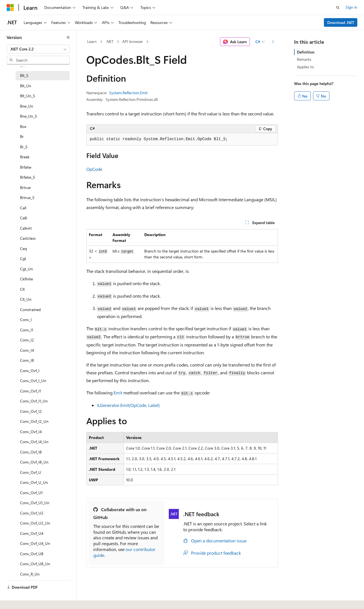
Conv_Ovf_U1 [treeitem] (31, 493)
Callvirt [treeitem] (26, 228)
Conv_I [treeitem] (26, 320)
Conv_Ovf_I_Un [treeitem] (33, 381)
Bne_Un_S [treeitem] (29, 116)
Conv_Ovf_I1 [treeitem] (30, 391)
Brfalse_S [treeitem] (28, 177)
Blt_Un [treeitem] (26, 86)
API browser (133, 41)
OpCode (94, 169)
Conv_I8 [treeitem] (27, 360)
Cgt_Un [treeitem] (26, 269)
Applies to (305, 67)
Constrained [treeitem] (30, 310)
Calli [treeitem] (24, 218)
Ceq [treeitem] (23, 248)
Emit (118, 393)
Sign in (351, 7)
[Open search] (338, 8)
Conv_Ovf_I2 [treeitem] (31, 411)
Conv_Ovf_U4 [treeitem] (32, 533)
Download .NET (341, 22)
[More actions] (273, 42)
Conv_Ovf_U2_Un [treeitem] (35, 523)
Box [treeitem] (23, 126)
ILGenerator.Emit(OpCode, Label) (128, 405)
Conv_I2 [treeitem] (27, 340)
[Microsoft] (10, 8)
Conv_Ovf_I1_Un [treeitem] (34, 401)
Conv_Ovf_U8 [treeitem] (32, 554)
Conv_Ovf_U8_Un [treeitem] (35, 564)
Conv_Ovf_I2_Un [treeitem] (34, 421)
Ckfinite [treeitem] (26, 279)
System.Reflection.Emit (128, 93)
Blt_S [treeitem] (24, 75)
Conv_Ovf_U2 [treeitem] (32, 513)
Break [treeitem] (25, 157)
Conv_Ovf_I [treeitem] (30, 371)
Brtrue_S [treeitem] (27, 197)
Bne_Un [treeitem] (27, 106)
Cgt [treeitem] (23, 259)
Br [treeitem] (22, 136)
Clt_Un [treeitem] (26, 299)
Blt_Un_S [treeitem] (28, 96)
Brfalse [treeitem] (26, 167)
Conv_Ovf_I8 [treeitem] (31, 452)
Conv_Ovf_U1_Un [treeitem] (35, 503)
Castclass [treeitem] (28, 238)
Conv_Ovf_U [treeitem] (31, 472)
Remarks (304, 59)
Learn (92, 41)
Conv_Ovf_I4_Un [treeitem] (34, 442)
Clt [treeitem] (22, 289)
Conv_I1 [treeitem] (27, 330)
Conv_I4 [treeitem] (27, 350)
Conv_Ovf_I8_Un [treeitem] (34, 462)
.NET (110, 41)
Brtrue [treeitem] (25, 187)
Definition (306, 52)
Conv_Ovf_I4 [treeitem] (31, 432)
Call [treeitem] (23, 208)
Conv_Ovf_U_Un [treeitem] (34, 482)
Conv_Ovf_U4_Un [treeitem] (35, 543)
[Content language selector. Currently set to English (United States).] (32, 599)
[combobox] (38, 49)
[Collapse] (68, 37)
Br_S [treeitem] (24, 147)
